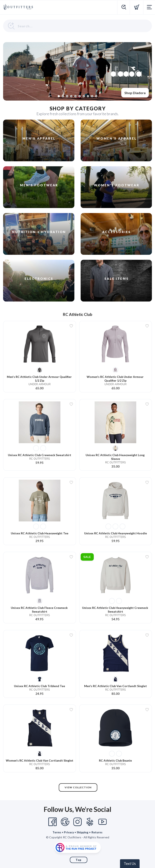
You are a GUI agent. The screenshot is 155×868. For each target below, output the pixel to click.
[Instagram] (77, 822)
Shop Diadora (135, 93)
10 (96, 96)
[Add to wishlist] (71, 326)
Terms (57, 832)
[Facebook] (52, 822)
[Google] (65, 822)
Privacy (69, 832)
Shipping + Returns (90, 832)
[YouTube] (102, 822)
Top (79, 860)
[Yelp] (90, 822)
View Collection (78, 787)
